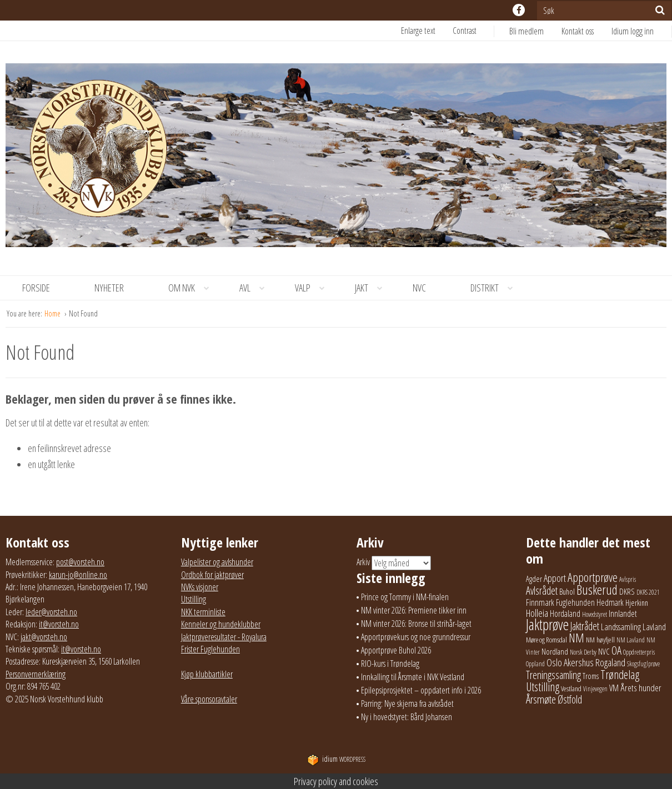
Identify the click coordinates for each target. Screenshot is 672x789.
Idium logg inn (633, 31)
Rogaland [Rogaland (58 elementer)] (610, 662)
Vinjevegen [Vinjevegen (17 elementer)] (595, 689)
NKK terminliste (203, 612)
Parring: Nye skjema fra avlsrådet (407, 703)
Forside (36, 288)
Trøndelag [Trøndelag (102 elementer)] (620, 674)
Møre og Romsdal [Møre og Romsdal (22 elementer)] (546, 640)
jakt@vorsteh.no (44, 637)
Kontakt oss (578, 31)
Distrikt (496, 288)
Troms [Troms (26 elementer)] (591, 676)
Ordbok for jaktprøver (212, 575)
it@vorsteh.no (59, 624)
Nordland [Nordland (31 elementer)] (555, 651)
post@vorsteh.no (80, 562)
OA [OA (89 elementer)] (616, 650)
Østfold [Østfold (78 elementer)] (570, 699)
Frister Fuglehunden (210, 649)
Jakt (373, 288)
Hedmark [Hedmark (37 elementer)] (610, 602)
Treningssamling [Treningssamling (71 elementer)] (553, 675)
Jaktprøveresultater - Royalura (224, 637)
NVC (419, 288)
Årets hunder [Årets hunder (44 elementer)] (641, 688)
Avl (256, 288)
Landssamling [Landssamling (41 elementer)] (621, 627)
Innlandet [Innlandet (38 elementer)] (623, 614)
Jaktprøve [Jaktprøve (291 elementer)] (547, 625)
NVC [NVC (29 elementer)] (604, 651)
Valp (314, 288)
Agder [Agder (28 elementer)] (534, 579)
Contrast (465, 31)
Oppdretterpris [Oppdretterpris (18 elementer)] (639, 652)
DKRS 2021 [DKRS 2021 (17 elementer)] (648, 592)
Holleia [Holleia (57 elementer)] (537, 613)
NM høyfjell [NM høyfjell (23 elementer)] (600, 640)
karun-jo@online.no (78, 575)
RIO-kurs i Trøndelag (390, 664)
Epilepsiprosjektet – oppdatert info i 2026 (421, 690)
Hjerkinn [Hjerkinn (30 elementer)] (637, 602)
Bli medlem (526, 31)
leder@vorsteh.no (51, 612)
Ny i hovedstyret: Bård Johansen (407, 717)
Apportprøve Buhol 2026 (396, 650)
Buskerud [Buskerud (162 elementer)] (597, 590)
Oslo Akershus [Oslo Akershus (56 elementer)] (570, 662)
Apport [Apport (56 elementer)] (555, 578)
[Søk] (660, 10)
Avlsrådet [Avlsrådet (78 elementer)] (542, 591)
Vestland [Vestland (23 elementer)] (571, 689)
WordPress (336, 759)
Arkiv (363, 562)
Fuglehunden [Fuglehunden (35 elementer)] (575, 602)
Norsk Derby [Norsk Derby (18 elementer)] (583, 652)
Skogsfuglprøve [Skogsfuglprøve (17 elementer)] (643, 664)
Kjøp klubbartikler (207, 674)
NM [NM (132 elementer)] (576, 638)
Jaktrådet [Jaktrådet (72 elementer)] (585, 626)
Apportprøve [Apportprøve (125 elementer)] (593, 577)
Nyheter (109, 288)
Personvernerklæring (36, 674)
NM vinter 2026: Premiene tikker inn (414, 610)
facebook (519, 10)
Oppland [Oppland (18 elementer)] (535, 664)
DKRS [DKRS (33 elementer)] (627, 591)
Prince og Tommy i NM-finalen (405, 597)
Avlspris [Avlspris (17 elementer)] (628, 579)
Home (53, 313)
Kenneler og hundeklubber (221, 624)
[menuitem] (535, 31)
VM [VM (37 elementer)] (614, 688)
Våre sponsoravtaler (209, 699)
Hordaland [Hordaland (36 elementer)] (565, 614)
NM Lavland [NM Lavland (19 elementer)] (631, 640)
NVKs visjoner (200, 587)
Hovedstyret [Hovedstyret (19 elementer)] (595, 614)
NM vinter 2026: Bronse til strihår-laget (416, 624)
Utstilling (194, 599)
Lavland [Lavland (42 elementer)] (654, 627)
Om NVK (193, 288)
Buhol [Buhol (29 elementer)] (567, 591)
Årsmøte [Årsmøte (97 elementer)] (541, 699)
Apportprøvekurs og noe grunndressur (416, 637)
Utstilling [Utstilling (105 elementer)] (543, 687)
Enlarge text (418, 31)
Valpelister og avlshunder (217, 562)
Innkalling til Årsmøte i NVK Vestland (413, 677)
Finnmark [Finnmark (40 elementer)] (540, 602)
